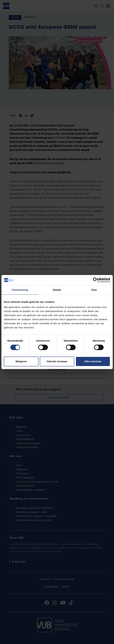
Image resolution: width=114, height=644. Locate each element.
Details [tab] (57, 290)
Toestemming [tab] (20, 290)
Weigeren (21, 361)
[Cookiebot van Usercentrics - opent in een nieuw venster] (95, 280)
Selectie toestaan (57, 361)
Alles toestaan (93, 361)
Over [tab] (94, 290)
